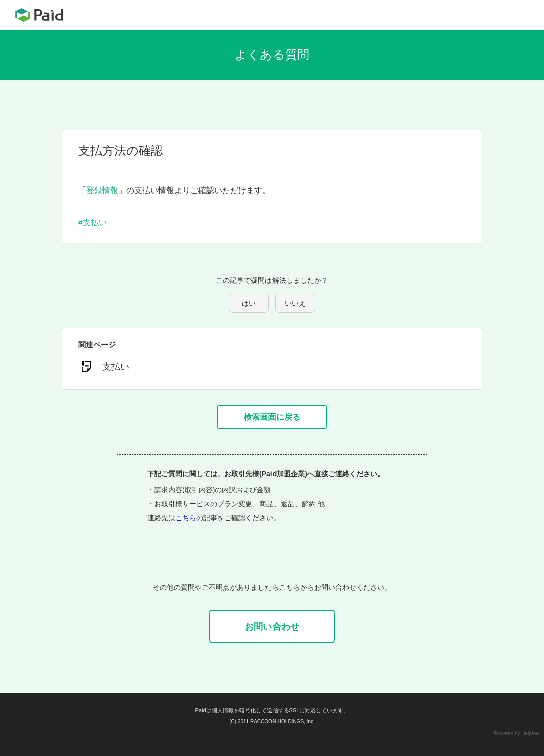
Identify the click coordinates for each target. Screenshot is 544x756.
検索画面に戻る (272, 417)
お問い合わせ (272, 627)
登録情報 (102, 190)
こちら (186, 518)
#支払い (92, 222)
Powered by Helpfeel (517, 734)
